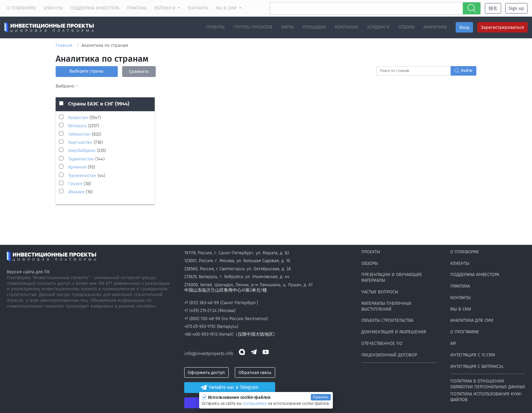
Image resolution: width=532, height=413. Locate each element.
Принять (321, 397)
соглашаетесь (255, 404)
